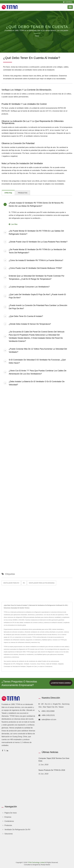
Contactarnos (49, 667)
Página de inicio (11, 813)
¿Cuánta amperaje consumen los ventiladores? (29, 287)
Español (69, 2)
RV (24, 583)
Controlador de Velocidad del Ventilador (15, 667)
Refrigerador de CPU (10, 664)
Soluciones (9, 834)
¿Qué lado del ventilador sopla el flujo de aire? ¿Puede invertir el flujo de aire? (37, 296)
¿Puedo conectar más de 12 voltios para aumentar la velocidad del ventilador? (38, 350)
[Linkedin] (7, 751)
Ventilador (27, 664)
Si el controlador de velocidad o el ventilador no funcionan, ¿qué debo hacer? (37, 361)
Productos (8, 825)
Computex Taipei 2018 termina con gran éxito (54, 760)
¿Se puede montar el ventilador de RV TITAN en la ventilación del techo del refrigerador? (37, 251)
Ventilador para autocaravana (42, 583)
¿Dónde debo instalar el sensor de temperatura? (30, 324)
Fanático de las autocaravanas (50, 661)
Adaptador (61, 664)
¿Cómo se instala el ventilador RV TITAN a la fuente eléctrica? (36, 260)
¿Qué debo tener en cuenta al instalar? (26, 316)
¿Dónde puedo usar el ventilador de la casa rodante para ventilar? (38, 242)
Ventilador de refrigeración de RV (17, 830)
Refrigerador (20, 664)
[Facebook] (3, 751)
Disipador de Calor (32, 667)
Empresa (8, 817)
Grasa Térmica (41, 664)
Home (37, 36)
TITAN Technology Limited (36, 862)
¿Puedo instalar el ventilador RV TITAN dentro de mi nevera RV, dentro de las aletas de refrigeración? (36, 204)
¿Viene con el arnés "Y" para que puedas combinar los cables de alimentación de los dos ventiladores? (38, 372)
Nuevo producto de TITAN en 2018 (52, 770)
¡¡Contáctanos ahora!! (61, 683)
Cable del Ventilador (51, 664)
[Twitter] (5, 751)
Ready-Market (45, 865)
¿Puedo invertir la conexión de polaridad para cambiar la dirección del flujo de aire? (38, 307)
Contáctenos (9, 821)
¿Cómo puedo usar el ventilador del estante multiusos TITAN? (35, 268)
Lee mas (13, 224)
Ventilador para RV (11, 583)
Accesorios (33, 664)
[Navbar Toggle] (70, 7)
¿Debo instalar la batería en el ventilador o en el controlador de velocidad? (37, 383)
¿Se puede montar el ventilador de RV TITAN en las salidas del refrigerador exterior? (36, 232)
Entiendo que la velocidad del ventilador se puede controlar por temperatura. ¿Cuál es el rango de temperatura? (37, 277)
